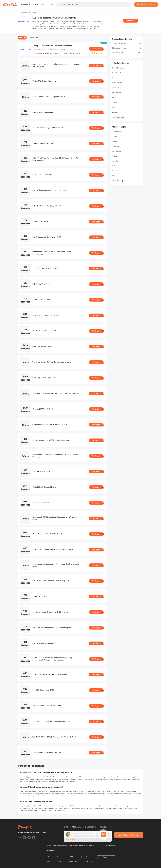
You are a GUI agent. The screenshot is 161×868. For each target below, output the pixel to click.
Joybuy (114, 156)
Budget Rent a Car (118, 68)
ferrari (114, 97)
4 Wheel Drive (117, 83)
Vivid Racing (116, 92)
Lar (19, 13)
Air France (115, 166)
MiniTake (115, 112)
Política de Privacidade (73, 859)
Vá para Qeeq (131, 21)
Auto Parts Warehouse (120, 73)
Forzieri (115, 141)
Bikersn (114, 107)
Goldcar (115, 102)
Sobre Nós (49, 859)
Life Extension (117, 131)
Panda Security (117, 146)
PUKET (114, 176)
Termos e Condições (89, 859)
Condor (114, 136)
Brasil (105, 857)
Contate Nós (59, 859)
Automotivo (26, 13)
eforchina (115, 161)
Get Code (99, 49)
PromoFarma (116, 171)
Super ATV (116, 88)
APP (51, 4)
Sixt (113, 78)
